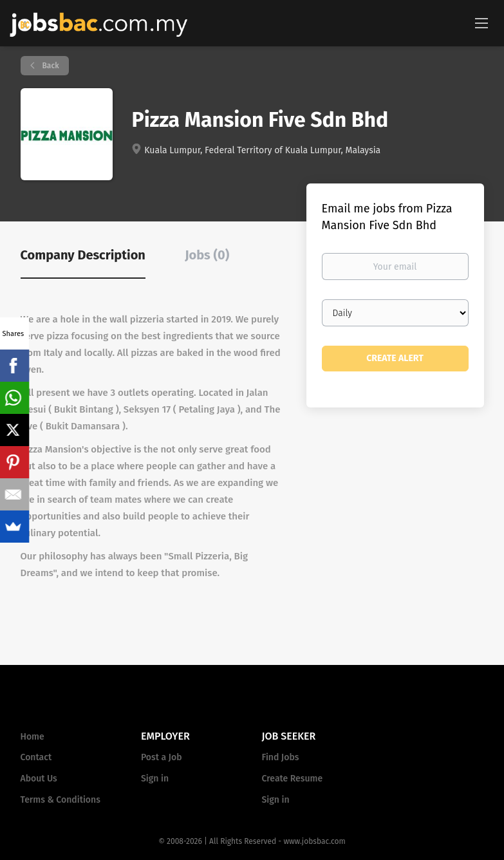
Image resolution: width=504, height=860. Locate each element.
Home (33, 737)
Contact (36, 757)
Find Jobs (281, 757)
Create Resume (293, 779)
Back (50, 66)
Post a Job (161, 757)
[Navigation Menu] (481, 23)
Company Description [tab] (83, 255)
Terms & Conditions (61, 800)
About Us (39, 779)
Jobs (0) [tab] (207, 255)
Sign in (155, 779)
